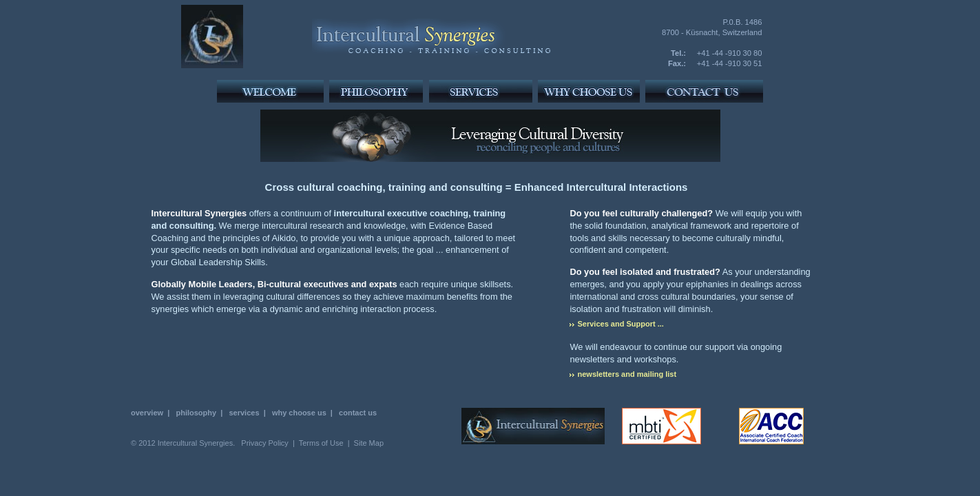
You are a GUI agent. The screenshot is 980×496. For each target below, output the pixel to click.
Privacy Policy (264, 443)
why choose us (299, 413)
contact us (358, 413)
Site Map (369, 443)
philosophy (196, 413)
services (244, 413)
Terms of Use (321, 443)
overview (147, 413)
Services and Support (617, 324)
